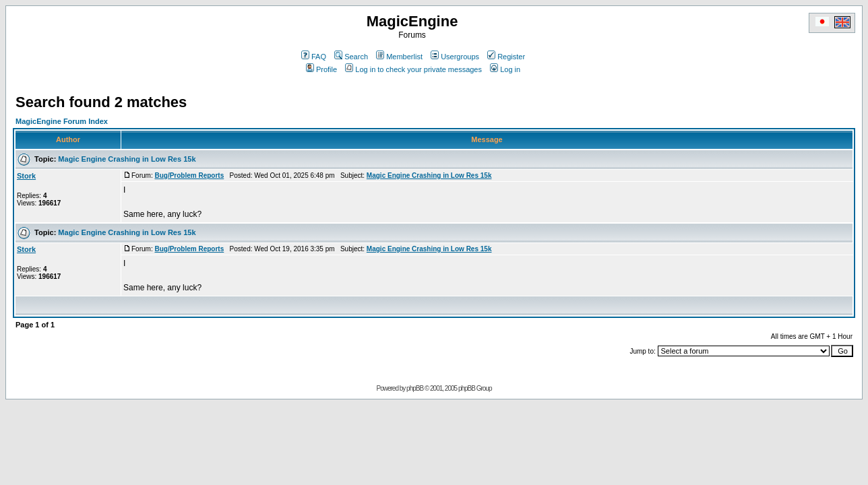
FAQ (314, 57)
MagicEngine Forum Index (62, 121)
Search (351, 57)
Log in (505, 69)
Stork (26, 176)
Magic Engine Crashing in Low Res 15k (127, 159)
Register (506, 57)
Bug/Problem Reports (189, 175)
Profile (321, 69)
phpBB (415, 388)
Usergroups (455, 57)
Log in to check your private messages (413, 69)
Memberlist (399, 57)
